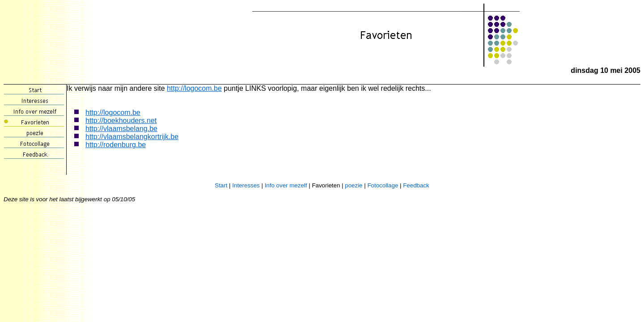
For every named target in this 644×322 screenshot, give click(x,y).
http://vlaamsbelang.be (121, 129)
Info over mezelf (286, 185)
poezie (354, 185)
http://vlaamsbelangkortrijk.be (132, 137)
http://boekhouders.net (121, 121)
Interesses (246, 185)
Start (221, 185)
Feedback (416, 185)
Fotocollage (383, 185)
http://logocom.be (194, 88)
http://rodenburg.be (116, 145)
